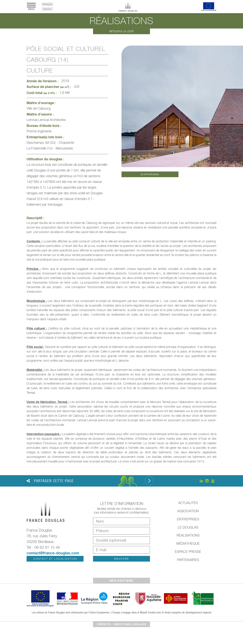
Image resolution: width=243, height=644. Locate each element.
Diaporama (150, 174)
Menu (31, 7)
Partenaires (188, 560)
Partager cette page (50, 481)
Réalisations (188, 535)
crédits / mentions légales (122, 624)
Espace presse (188, 552)
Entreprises (188, 519)
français (47, 4)
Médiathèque (188, 543)
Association (188, 511)
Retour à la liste (121, 31)
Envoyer (121, 559)
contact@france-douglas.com (53, 553)
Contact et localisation (55, 559)
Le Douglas (188, 527)
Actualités (188, 503)
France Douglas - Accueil (131, 7)
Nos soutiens (121, 580)
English (47, 9)
